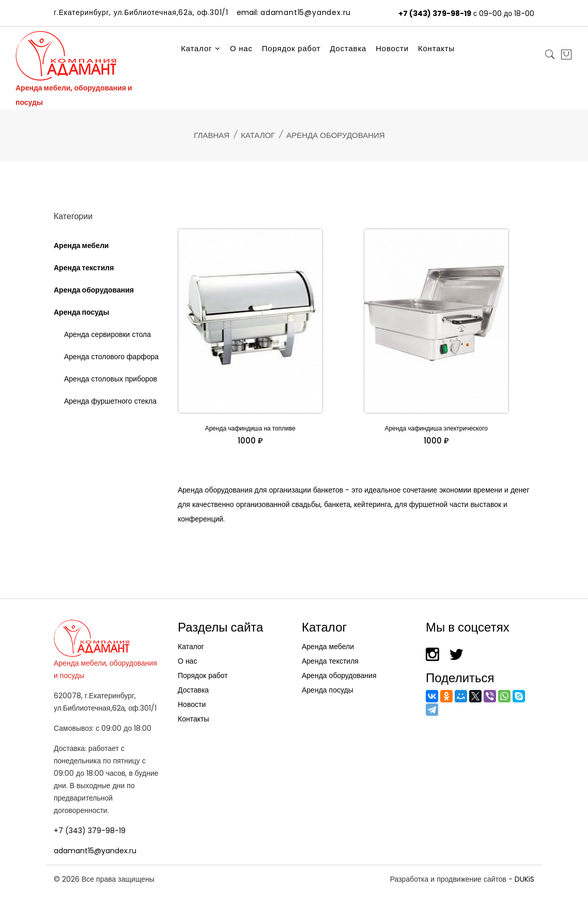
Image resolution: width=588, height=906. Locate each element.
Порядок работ (291, 48)
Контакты (436, 48)
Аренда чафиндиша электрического (436, 428)
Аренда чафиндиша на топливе (250, 428)
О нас (241, 48)
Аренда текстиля (84, 268)
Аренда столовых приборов (111, 379)
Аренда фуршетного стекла (110, 401)
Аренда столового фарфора (111, 357)
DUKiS (524, 879)
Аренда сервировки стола (107, 334)
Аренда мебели (81, 245)
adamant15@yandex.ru (95, 851)
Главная (212, 135)
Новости (392, 48)
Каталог (201, 48)
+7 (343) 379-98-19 (435, 13)
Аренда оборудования (94, 290)
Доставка (348, 48)
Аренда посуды (81, 312)
